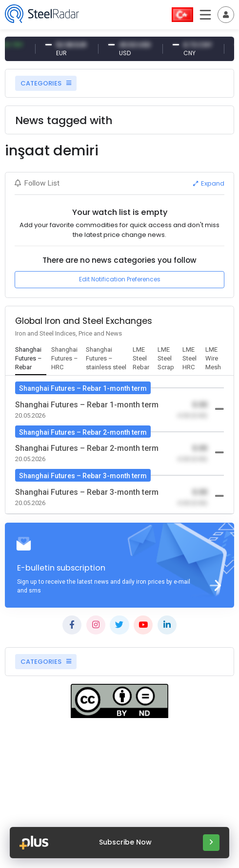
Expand (209, 183)
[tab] (31, 359)
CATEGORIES (46, 83)
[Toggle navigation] (226, 15)
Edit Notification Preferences (120, 279)
